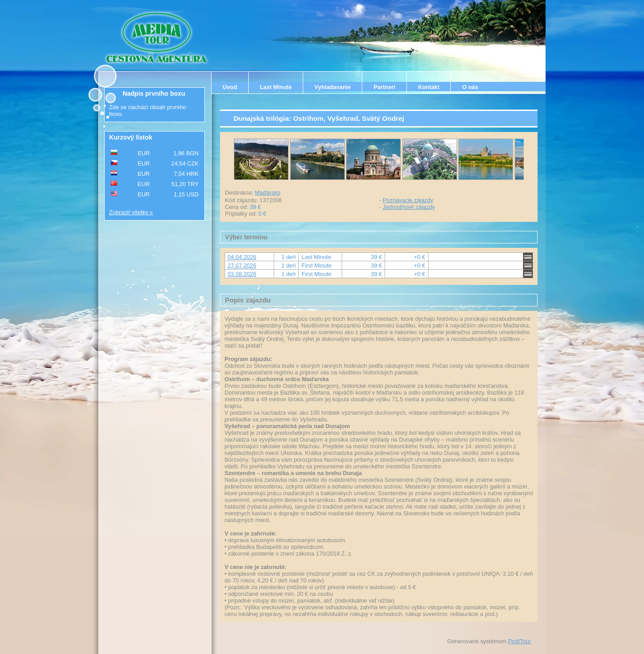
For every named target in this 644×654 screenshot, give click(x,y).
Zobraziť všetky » (131, 212)
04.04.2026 (242, 257)
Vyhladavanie (333, 87)
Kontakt (429, 87)
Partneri (384, 87)
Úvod (230, 87)
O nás (470, 87)
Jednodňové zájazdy (409, 207)
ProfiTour (519, 641)
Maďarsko (268, 193)
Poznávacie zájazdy (408, 200)
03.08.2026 (242, 274)
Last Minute (276, 87)
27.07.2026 (242, 265)
